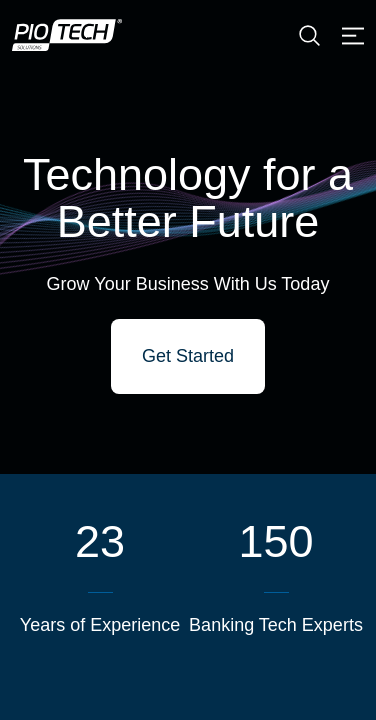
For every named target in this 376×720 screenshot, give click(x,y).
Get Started (188, 356)
